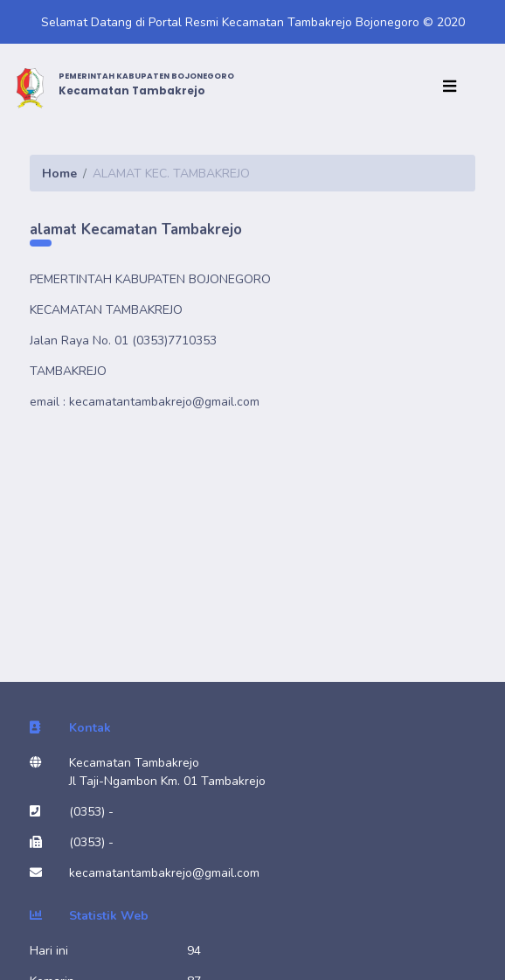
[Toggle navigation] (453, 87)
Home (59, 174)
